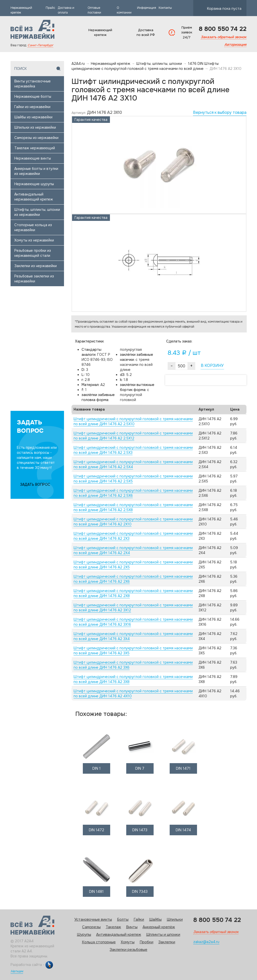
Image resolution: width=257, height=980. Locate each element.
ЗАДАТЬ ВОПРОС (35, 484)
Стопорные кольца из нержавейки (33, 227)
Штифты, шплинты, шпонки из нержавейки (37, 212)
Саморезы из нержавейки (36, 138)
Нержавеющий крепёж (21, 10)
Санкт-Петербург (40, 45)
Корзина (224, 7)
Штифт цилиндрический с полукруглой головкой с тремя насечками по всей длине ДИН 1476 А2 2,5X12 (133, 436)
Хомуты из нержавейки (34, 240)
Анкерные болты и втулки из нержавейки (36, 171)
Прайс (50, 8)
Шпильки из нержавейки (35, 127)
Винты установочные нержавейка (33, 84)
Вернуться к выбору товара (220, 112)
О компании (124, 10)
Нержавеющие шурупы (34, 184)
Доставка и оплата (66, 10)
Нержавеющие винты (33, 158)
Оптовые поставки (94, 10)
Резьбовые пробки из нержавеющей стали (33, 253)
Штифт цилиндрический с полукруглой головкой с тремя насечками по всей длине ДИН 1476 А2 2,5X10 (133, 421)
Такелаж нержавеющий (35, 148)
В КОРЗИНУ (212, 365)
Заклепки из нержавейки (36, 266)
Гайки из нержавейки (32, 107)
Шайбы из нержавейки (33, 117)
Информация (147, 8)
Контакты (165, 8)
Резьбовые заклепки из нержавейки (34, 279)
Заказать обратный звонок (224, 37)
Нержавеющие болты (33, 96)
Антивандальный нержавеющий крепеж (34, 197)
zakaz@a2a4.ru (206, 942)
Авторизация (235, 44)
